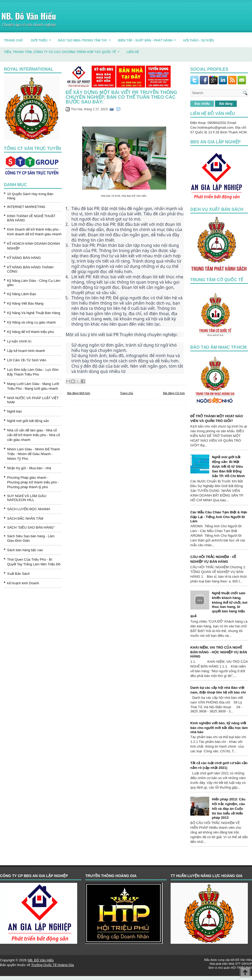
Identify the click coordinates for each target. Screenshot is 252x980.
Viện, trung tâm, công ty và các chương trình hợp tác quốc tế (63, 50)
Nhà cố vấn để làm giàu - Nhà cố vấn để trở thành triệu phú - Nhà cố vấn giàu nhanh (34, 435)
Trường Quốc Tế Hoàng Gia (52, 965)
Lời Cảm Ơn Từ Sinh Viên (27, 360)
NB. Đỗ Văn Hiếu (29, 16)
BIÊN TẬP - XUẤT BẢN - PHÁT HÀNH (149, 38)
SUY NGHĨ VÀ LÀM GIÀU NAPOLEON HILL (27, 498)
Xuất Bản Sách (18, 574)
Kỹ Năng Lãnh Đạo (22, 294)
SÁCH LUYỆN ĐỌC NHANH (29, 509)
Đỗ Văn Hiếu (244, 960)
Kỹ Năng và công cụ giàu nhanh (31, 322)
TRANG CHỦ (13, 40)
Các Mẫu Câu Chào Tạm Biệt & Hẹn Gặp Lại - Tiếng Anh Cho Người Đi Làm (219, 517)
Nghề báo (14, 411)
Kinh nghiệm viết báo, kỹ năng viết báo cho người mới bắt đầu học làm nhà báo (219, 728)
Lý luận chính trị (19, 341)
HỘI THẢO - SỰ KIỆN (198, 40)
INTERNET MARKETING (26, 207)
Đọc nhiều (202, 104)
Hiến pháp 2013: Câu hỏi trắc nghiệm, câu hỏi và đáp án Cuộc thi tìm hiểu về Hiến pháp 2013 (229, 808)
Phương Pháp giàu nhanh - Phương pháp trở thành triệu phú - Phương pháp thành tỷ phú (33, 482)
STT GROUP (244, 964)
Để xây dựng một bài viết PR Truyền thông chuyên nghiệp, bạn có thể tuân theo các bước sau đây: (121, 97)
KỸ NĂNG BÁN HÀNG (24, 258)
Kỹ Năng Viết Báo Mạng (25, 303)
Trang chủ (127, 393)
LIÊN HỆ (133, 52)
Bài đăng (226, 104)
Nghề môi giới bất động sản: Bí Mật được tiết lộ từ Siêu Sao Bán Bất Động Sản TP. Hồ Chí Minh (228, 466)
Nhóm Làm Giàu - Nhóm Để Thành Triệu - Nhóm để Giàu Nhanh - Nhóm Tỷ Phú (33, 454)
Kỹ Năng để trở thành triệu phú (30, 332)
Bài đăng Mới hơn (79, 393)
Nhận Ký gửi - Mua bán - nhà (29, 468)
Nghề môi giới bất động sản (28, 421)
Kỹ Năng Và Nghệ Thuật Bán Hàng (34, 313)
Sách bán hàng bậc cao (25, 550)
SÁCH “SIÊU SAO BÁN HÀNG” (31, 527)
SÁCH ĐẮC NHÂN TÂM (25, 518)
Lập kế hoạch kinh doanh (26, 351)
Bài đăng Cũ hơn (174, 393)
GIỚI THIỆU (42, 38)
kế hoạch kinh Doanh (23, 583)
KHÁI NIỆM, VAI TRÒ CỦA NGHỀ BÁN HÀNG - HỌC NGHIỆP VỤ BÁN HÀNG (219, 652)
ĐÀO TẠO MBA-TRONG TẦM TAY (86, 38)
